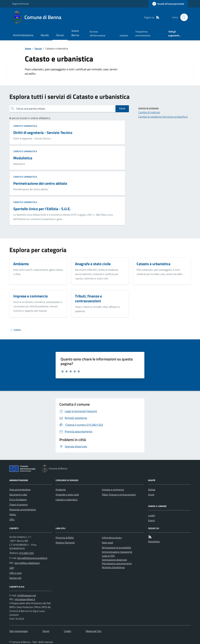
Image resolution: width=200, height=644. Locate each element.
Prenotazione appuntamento (117, 563)
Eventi (151, 520)
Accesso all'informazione (98, 33)
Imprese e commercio (113, 490)
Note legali (107, 543)
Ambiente (61, 490)
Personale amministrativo (23, 509)
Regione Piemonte (20, 4)
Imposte (124, 35)
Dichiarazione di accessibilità (116, 548)
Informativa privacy (112, 538)
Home (28, 48)
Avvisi (151, 494)
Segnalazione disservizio (114, 560)
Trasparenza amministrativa (143, 33)
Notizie (152, 490)
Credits (67, 631)
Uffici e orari (15, 573)
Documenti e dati (18, 494)
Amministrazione (23, 35)
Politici (13, 514)
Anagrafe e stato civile (67, 494)
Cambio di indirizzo (149, 112)
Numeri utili (15, 578)
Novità (45, 35)
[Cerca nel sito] (183, 17)
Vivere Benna (75, 33)
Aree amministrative (20, 490)
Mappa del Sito (94, 631)
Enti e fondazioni (18, 499)
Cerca (122, 108)
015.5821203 (26, 553)
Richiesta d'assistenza (113, 567)
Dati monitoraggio (19, 631)
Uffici (12, 519)
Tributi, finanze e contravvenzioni (119, 494)
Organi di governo (19, 504)
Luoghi (152, 515)
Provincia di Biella (65, 538)
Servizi (60, 35)
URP (12, 568)
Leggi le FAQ (108, 556)
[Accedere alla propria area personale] (168, 4)
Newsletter (154, 541)
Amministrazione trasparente (117, 552)
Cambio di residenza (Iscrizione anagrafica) (163, 117)
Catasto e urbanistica (25, 126)
